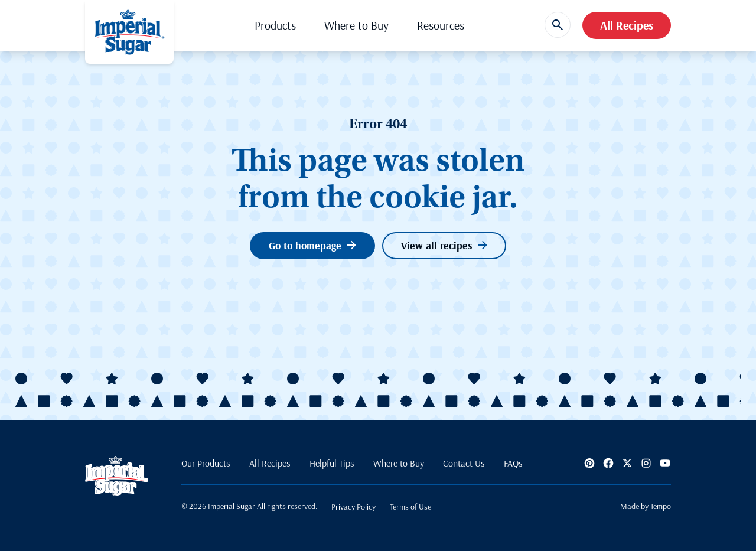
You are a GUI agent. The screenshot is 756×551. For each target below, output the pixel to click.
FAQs (513, 463)
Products (275, 25)
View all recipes (444, 245)
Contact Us (464, 463)
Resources (441, 25)
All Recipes (627, 25)
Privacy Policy (353, 507)
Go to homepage (312, 245)
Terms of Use (410, 507)
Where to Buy (356, 25)
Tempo (661, 506)
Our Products (206, 463)
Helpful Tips (332, 463)
